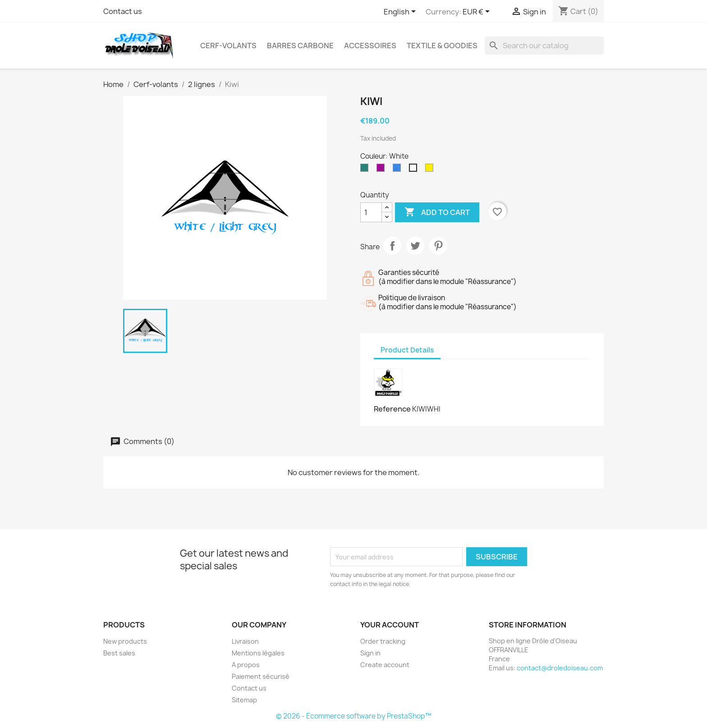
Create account (385, 665)
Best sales (119, 653)
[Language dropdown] (401, 12)
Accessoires (370, 46)
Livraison (245, 641)
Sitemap (244, 700)
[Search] (544, 46)
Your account (390, 625)
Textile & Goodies (442, 46)
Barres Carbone (300, 46)
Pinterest (438, 246)
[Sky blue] (399, 170)
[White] (415, 170)
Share (392, 246)
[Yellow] (431, 170)
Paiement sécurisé (261, 676)
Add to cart (437, 212)
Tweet (415, 246)
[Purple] (382, 170)
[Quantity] (371, 212)
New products (125, 641)
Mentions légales (258, 653)
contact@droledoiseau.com (560, 668)
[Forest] (366, 170)
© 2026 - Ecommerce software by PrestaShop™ (354, 716)
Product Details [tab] (407, 350)
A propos (246, 665)
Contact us (123, 11)
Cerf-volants (228, 46)
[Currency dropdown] (478, 12)
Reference (392, 409)
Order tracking (383, 641)
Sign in (370, 653)
